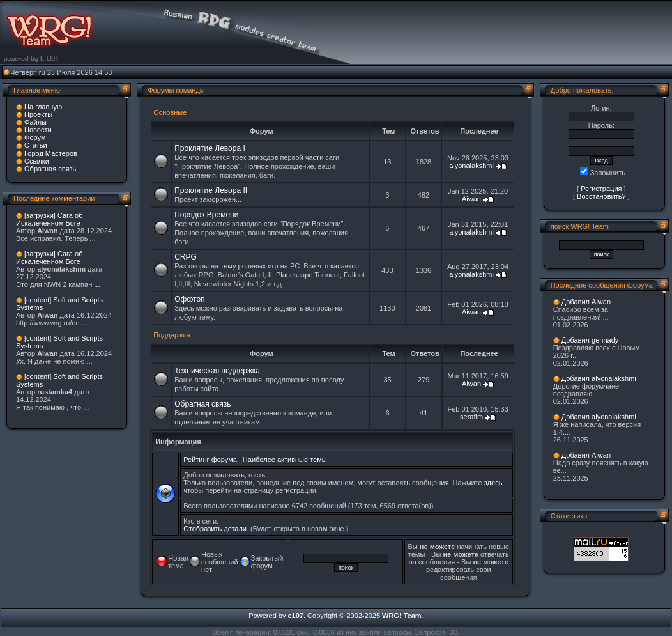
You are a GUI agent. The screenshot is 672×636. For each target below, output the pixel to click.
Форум (35, 137)
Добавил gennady (590, 340)
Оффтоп (189, 299)
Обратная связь (50, 169)
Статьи (36, 145)
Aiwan (471, 199)
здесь (493, 483)
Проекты (38, 114)
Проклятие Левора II (211, 190)
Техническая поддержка (217, 371)
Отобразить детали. (216, 529)
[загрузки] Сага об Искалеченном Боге (49, 219)
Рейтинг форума (210, 460)
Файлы (35, 122)
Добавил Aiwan (586, 302)
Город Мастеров (51, 153)
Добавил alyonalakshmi (599, 378)
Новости (38, 130)
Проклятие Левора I (210, 148)
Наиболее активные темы (285, 460)
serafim (471, 417)
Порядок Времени (206, 215)
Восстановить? (601, 196)
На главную (43, 107)
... (93, 238)
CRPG (186, 257)
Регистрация (601, 189)
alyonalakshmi (471, 166)
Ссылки (37, 161)
